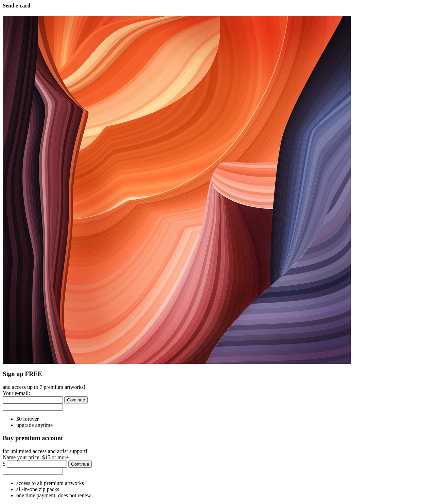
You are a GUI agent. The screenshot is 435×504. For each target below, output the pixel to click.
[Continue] (76, 400)
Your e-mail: (16, 393)
